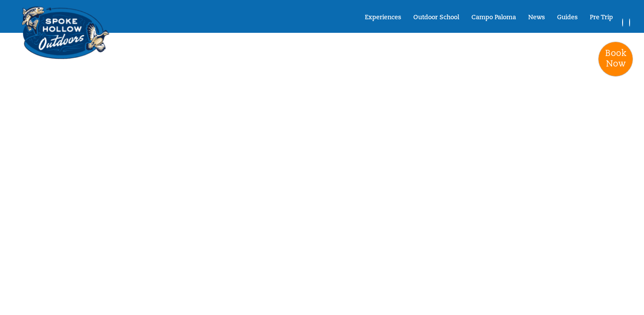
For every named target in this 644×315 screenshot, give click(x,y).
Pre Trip (601, 18)
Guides (567, 18)
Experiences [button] (383, 18)
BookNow (616, 59)
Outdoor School (436, 18)
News (537, 18)
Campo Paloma (494, 18)
